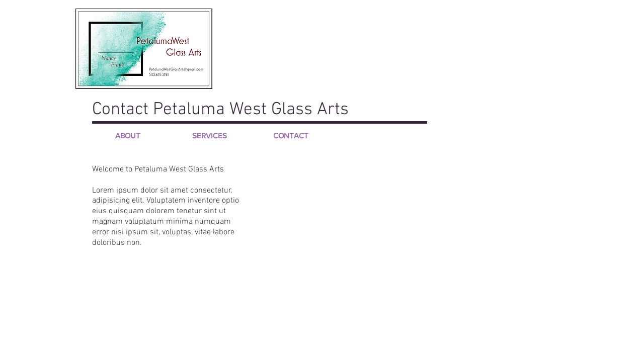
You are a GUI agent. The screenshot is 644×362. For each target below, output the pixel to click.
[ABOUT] (128, 135)
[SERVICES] (209, 135)
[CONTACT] (291, 135)
